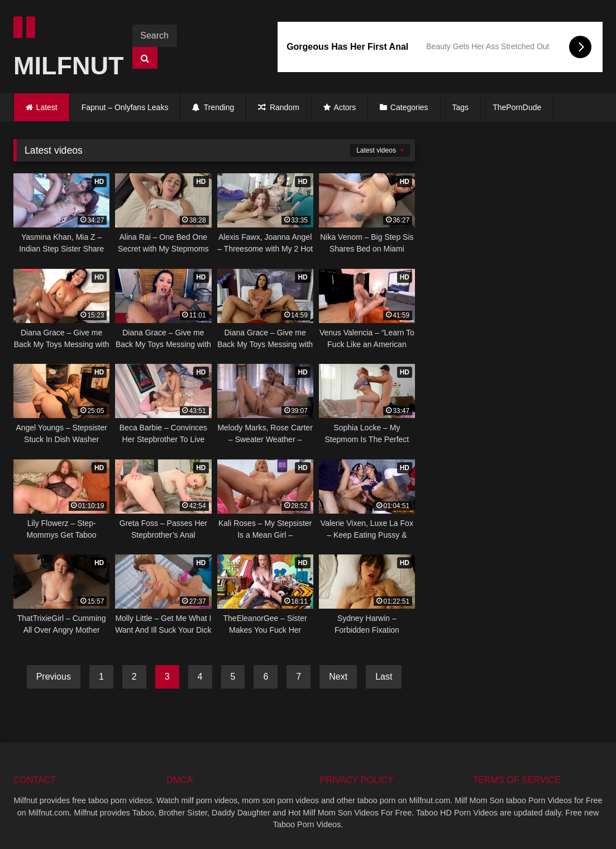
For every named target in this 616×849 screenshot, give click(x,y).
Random (278, 107)
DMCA (180, 780)
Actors (340, 107)
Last (384, 677)
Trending (213, 107)
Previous (54, 677)
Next (338, 677)
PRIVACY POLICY (357, 780)
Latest (47, 107)
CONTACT (35, 780)
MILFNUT (63, 47)
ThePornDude (517, 107)
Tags (461, 107)
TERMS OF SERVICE (517, 780)
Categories (409, 107)
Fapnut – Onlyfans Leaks (125, 107)
